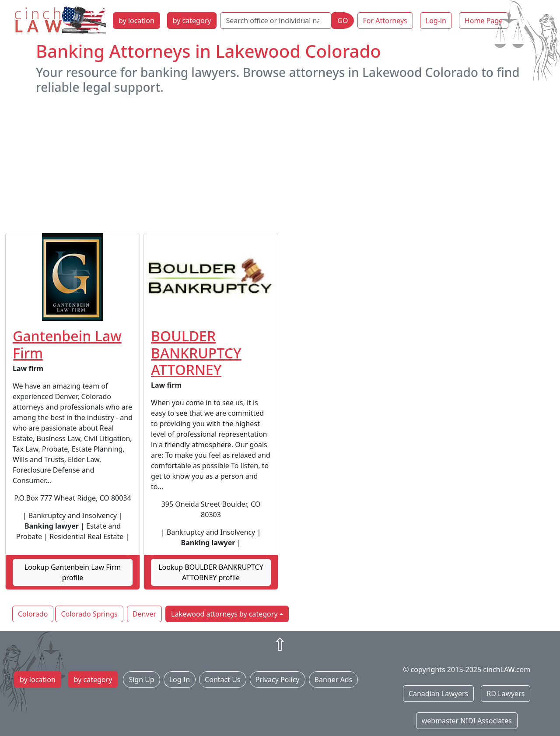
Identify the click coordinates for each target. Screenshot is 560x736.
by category (192, 21)
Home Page (484, 21)
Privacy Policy (278, 680)
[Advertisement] (280, 164)
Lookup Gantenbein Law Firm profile (73, 572)
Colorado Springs (89, 614)
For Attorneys (385, 21)
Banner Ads (334, 680)
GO (343, 21)
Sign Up (141, 680)
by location (136, 21)
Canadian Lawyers (438, 694)
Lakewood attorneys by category (224, 614)
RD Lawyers (506, 694)
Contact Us (222, 680)
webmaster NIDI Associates (467, 721)
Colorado (33, 614)
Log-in (436, 21)
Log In (180, 680)
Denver (144, 614)
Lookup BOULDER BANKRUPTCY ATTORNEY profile (211, 572)
